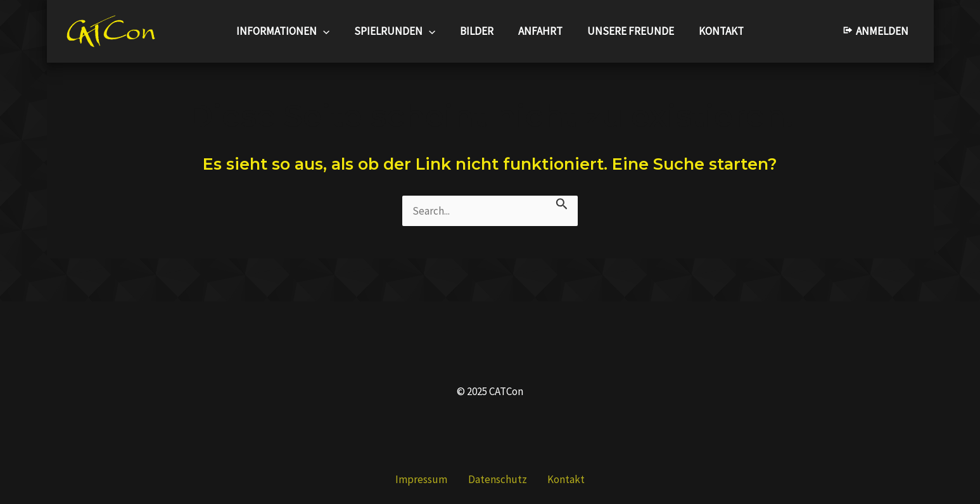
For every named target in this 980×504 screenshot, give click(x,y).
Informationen (290, 31)
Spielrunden (400, 31)
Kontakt (714, 31)
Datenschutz (498, 479)
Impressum (431, 479)
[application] (331, 31)
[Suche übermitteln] (562, 203)
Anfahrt (539, 31)
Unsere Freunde (626, 31)
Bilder (479, 31)
